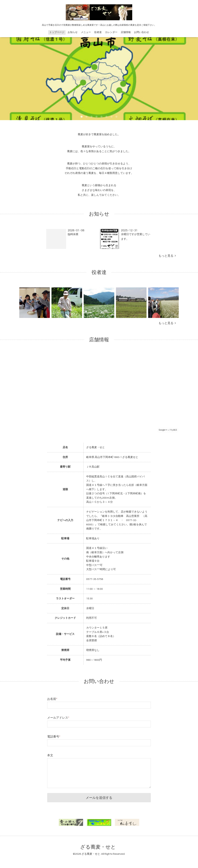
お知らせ (73, 32)
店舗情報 (126, 32)
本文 (50, 755)
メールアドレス (58, 718)
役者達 (98, 32)
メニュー (86, 32)
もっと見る (167, 256)
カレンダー (111, 32)
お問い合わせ (142, 32)
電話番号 (54, 737)
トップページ (57, 32)
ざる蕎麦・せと (98, 847)
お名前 (52, 699)
